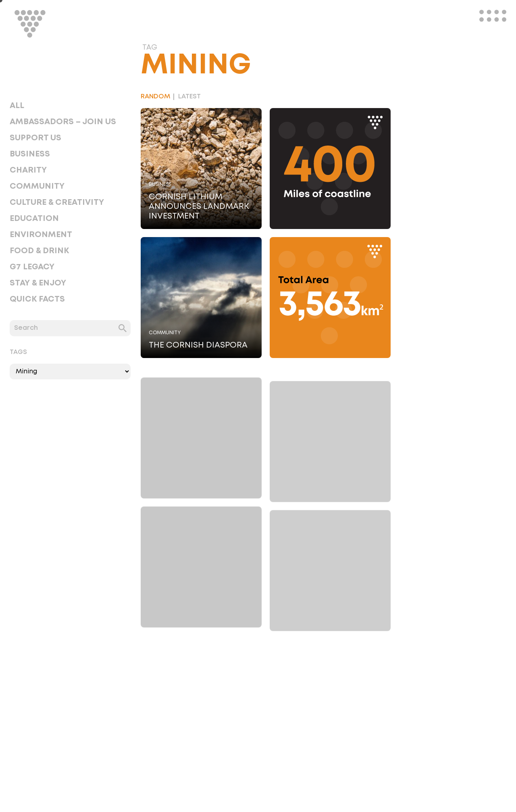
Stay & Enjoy (38, 283)
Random (155, 97)
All (17, 106)
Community (37, 186)
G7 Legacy (32, 267)
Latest (189, 97)
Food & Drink (39, 251)
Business (30, 154)
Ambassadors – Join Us (63, 122)
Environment (41, 235)
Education (34, 219)
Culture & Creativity (57, 202)
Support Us (35, 138)
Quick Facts (37, 299)
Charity (28, 170)
